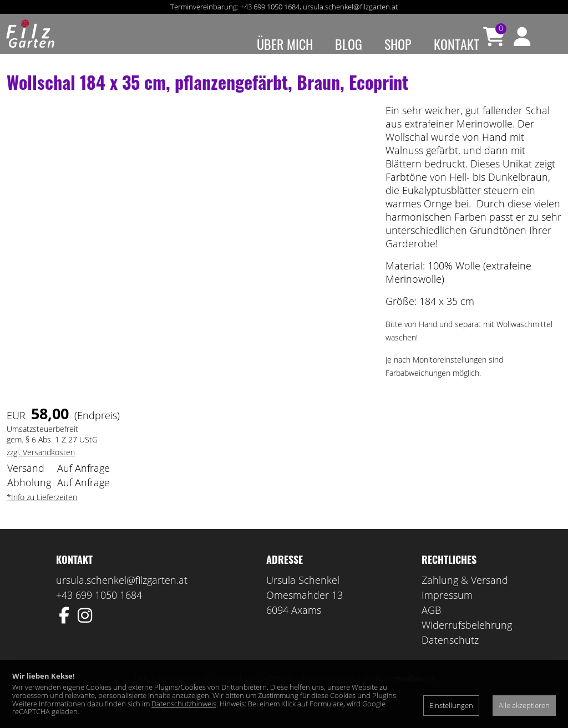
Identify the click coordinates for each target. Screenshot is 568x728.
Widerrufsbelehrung (467, 640)
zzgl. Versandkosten (41, 468)
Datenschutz (450, 655)
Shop (398, 44)
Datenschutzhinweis (184, 704)
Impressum (447, 610)
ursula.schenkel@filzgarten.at (350, 7)
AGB (431, 625)
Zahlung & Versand (465, 595)
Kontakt (457, 44)
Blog (349, 44)
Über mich (285, 44)
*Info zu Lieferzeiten (42, 513)
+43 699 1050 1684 (270, 7)
